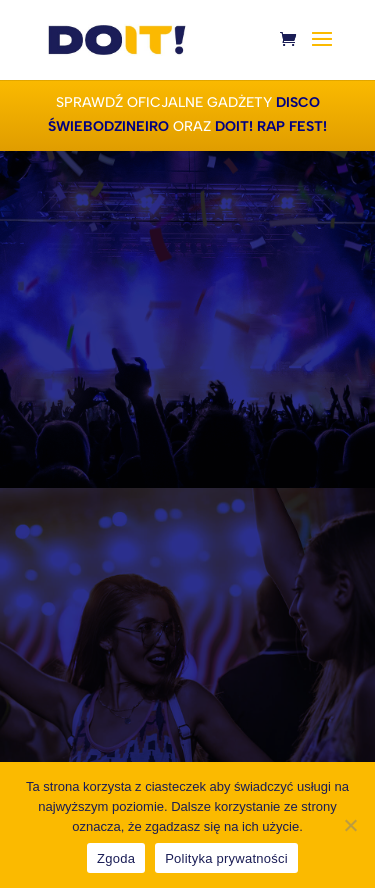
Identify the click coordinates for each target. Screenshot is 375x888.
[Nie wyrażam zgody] (350, 825)
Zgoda (116, 858)
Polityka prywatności (226, 858)
